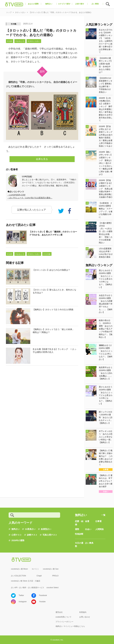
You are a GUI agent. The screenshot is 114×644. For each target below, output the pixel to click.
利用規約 (83, 612)
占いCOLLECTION (18, 576)
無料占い (16, 529)
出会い (88, 529)
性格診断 (79, 534)
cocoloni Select (52, 588)
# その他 (47, 254)
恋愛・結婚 (79, 523)
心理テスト (17, 535)
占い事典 (89, 543)
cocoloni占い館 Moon (19, 569)
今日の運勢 (79, 545)
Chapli (39, 576)
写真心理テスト (50, 535)
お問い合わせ (85, 617)
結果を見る (42, 159)
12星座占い (30, 529)
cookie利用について (63, 617)
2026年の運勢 (18, 540)
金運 (87, 521)
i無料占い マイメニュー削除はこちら (70, 626)
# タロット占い (34, 41)
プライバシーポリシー (64, 622)
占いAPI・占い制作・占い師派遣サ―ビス (28, 588)
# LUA (10, 41)
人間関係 (99, 529)
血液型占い (46, 529)
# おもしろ (20, 41)
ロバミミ (35, 569)
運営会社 (59, 612)
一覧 (103, 515)
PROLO (55, 576)
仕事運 (98, 521)
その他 (14, 24)
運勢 (77, 529)
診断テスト (32, 535)
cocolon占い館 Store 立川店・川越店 (26, 581)
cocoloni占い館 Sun (51, 569)
